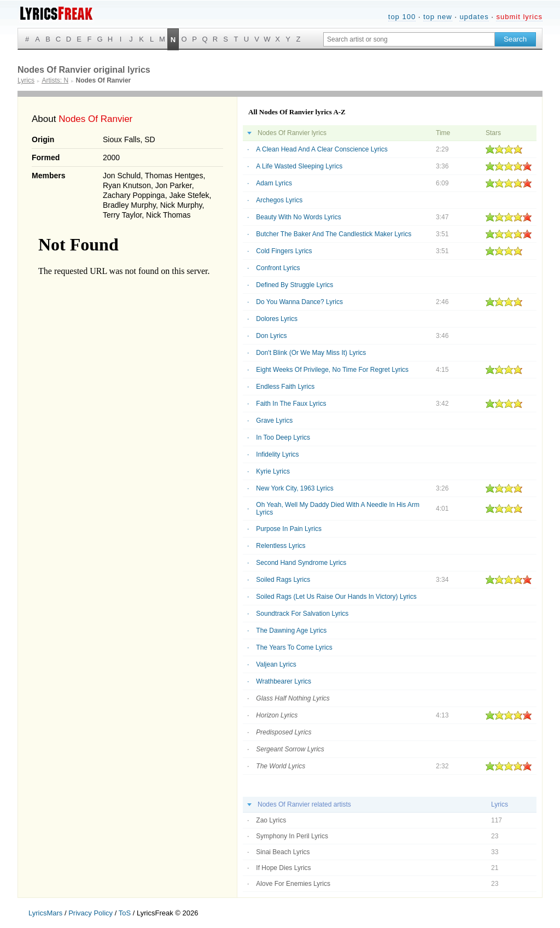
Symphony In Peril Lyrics (292, 836)
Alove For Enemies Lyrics (293, 884)
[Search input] (409, 39)
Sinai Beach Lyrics (283, 852)
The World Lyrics (281, 766)
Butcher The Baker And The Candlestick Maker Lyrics (334, 234)
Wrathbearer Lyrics (284, 681)
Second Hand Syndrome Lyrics (301, 563)
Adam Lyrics (274, 183)
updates (474, 17)
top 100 (402, 17)
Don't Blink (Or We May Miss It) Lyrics (311, 353)
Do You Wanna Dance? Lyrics (299, 302)
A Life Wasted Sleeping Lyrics (299, 166)
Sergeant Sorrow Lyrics (290, 749)
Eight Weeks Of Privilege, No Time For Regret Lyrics (332, 370)
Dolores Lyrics (277, 319)
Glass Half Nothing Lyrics (293, 698)
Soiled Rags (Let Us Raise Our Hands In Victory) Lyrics (336, 597)
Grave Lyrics (274, 421)
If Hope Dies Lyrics (283, 868)
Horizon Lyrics (277, 715)
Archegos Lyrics (279, 200)
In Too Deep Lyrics (283, 437)
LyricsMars (45, 913)
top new (438, 17)
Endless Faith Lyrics (285, 387)
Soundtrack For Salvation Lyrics (302, 614)
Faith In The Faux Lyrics (291, 404)
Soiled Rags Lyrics (283, 580)
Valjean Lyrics (276, 664)
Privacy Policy (91, 913)
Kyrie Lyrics (273, 471)
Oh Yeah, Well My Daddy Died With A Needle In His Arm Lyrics (338, 509)
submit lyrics (519, 17)
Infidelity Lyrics (277, 454)
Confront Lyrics (278, 268)
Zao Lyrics (271, 820)
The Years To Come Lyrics (294, 647)
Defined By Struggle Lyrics (294, 285)
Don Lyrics (271, 336)
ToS (125, 913)
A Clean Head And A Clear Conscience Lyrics (322, 149)
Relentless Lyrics (281, 546)
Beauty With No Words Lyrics (298, 217)
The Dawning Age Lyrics (291, 631)
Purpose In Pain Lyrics (289, 529)
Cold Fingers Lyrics (284, 251)
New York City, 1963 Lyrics (294, 488)
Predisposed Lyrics (284, 732)
